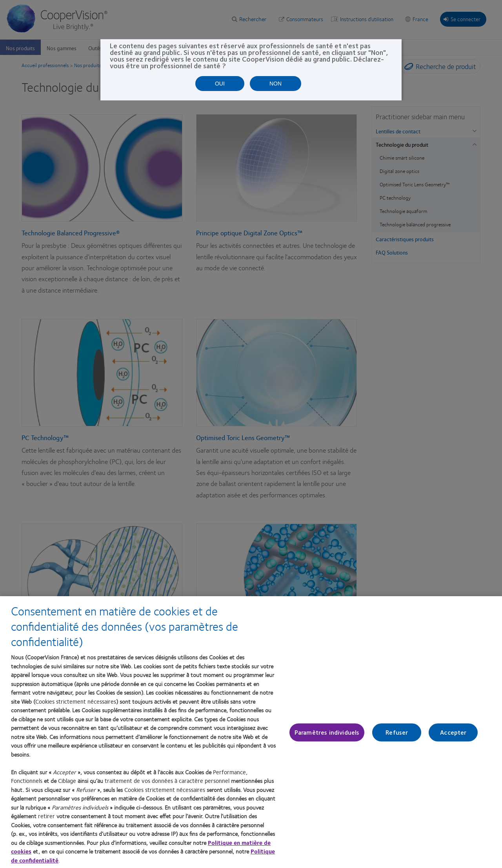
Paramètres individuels (327, 732)
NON (276, 84)
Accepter (453, 732)
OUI (220, 84)
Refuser (397, 732)
